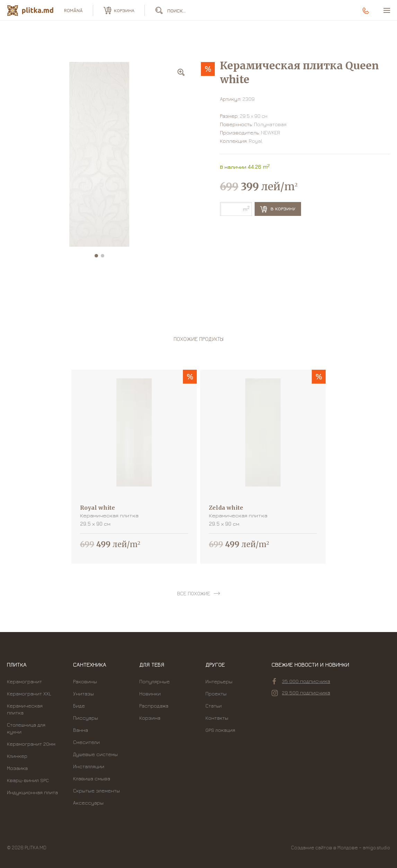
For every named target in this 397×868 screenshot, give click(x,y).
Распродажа (154, 706)
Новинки (150, 694)
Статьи (214, 706)
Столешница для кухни (26, 728)
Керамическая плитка (25, 709)
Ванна (81, 730)
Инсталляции (89, 766)
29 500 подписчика (301, 693)
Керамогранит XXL (29, 694)
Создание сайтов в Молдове (324, 847)
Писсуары (86, 718)
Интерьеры (219, 681)
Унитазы (83, 694)
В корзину (278, 209)
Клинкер (17, 756)
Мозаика (17, 768)
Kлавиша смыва (92, 778)
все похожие (194, 593)
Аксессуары (88, 803)
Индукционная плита (32, 792)
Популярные (155, 681)
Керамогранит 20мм (31, 744)
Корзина (150, 718)
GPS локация (220, 730)
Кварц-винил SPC (28, 780)
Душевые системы (95, 754)
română (73, 10)
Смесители (86, 742)
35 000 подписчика (301, 681)
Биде (79, 706)
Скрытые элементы (96, 791)
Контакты (217, 718)
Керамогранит (24, 681)
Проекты (216, 694)
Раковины (85, 681)
